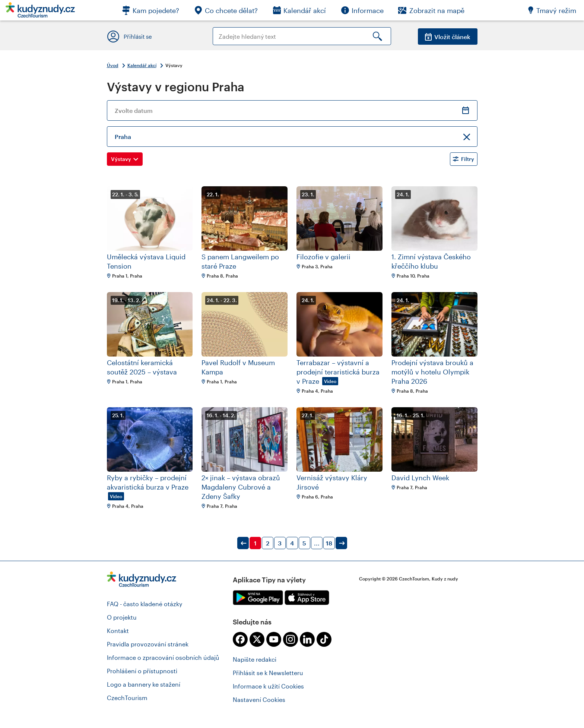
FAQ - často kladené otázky (145, 604)
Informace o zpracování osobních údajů (163, 657)
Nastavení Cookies (259, 699)
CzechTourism (127, 698)
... (317, 543)
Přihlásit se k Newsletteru (268, 673)
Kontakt (118, 631)
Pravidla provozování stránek (148, 644)
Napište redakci (255, 659)
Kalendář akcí (142, 65)
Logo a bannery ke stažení (144, 684)
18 (329, 543)
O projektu (122, 617)
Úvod (113, 65)
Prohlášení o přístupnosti (142, 671)
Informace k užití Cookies (268, 686)
